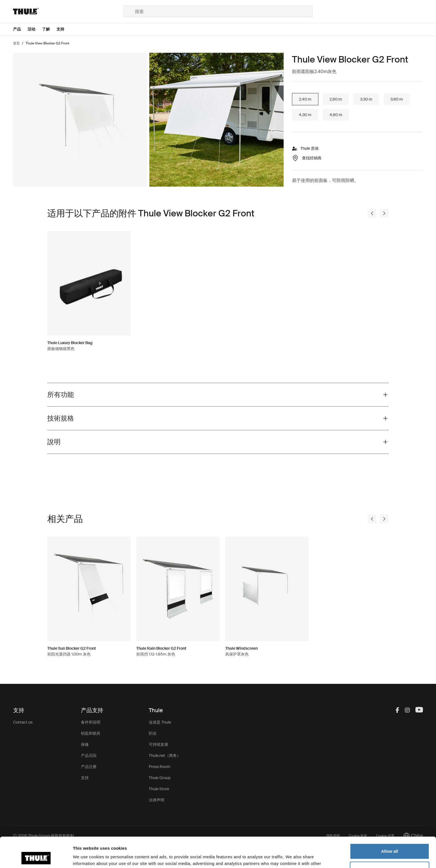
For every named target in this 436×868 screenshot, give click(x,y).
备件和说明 (91, 722)
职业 (153, 733)
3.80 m (397, 99)
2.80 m (336, 99)
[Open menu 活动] (35, 29)
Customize (390, 841)
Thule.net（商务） (165, 756)
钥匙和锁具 (91, 733)
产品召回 (89, 756)
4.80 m (336, 115)
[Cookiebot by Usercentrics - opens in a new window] (36, 857)
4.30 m (305, 115)
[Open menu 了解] (49, 29)
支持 (85, 778)
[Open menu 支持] (64, 29)
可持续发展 (158, 744)
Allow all (390, 823)
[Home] (68, 11)
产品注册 (89, 767)
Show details (86, 857)
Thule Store (159, 789)
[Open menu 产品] (20, 29)
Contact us (23, 722)
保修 (85, 744)
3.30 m (366, 99)
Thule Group (160, 778)
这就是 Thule (160, 722)
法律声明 (157, 800)
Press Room (160, 767)
